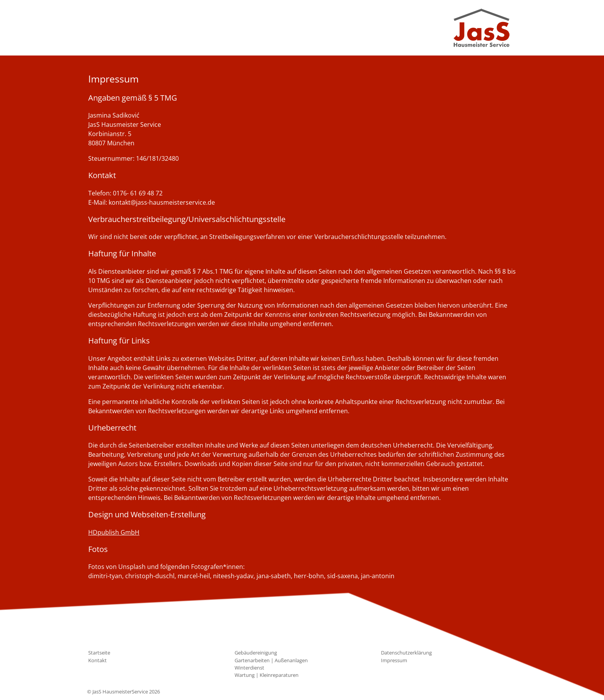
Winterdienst (249, 668)
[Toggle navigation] (99, 28)
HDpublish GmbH (114, 532)
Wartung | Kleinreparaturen (267, 675)
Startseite (99, 653)
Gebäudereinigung (256, 653)
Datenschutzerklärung (406, 653)
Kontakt (97, 660)
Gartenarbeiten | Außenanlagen (271, 660)
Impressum (394, 660)
